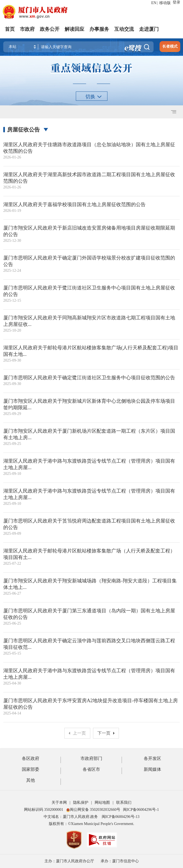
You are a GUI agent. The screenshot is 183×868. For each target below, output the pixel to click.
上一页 (77, 733)
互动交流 (124, 29)
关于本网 (59, 803)
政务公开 (50, 29)
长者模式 (170, 46)
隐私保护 (81, 803)
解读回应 (74, 29)
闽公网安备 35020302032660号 (93, 810)
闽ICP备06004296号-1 (141, 810)
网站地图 (102, 803)
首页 (10, 29)
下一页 (106, 733)
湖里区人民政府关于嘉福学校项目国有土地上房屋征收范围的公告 (74, 204)
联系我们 (124, 803)
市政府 (27, 29)
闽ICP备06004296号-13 (121, 817)
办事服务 (99, 29)
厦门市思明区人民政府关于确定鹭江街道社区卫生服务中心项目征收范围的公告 (89, 378)
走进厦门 (149, 29)
